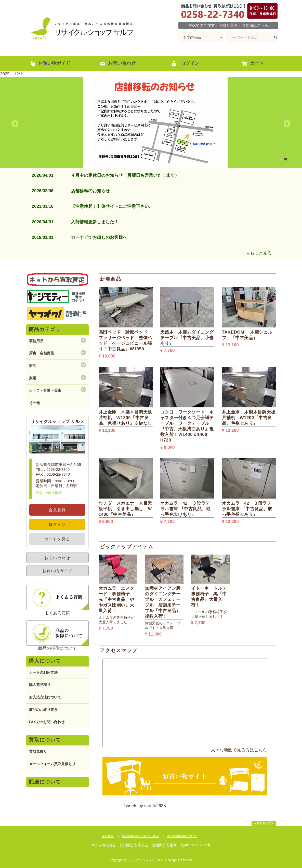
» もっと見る (259, 253)
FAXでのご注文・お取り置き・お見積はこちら (228, 25)
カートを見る (57, 539)
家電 (33, 378)
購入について (45, 661)
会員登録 (57, 510)
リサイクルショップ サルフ (80, 28)
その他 (34, 403)
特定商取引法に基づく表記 (140, 836)
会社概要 (108, 836)
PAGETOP (265, 823)
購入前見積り (40, 685)
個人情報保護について (182, 836)
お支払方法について (45, 697)
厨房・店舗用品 (42, 353)
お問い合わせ (57, 558)
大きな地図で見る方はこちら (239, 750)
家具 (33, 366)
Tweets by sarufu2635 (145, 806)
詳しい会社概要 (49, 493)
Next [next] (283, 124)
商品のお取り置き (43, 710)
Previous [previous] (19, 124)
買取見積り (38, 751)
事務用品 (36, 341)
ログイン (57, 524)
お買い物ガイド (57, 571)
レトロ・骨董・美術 (45, 390)
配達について (45, 782)
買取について (45, 740)
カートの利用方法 (43, 672)
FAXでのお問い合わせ (47, 722)
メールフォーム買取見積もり (52, 764)
